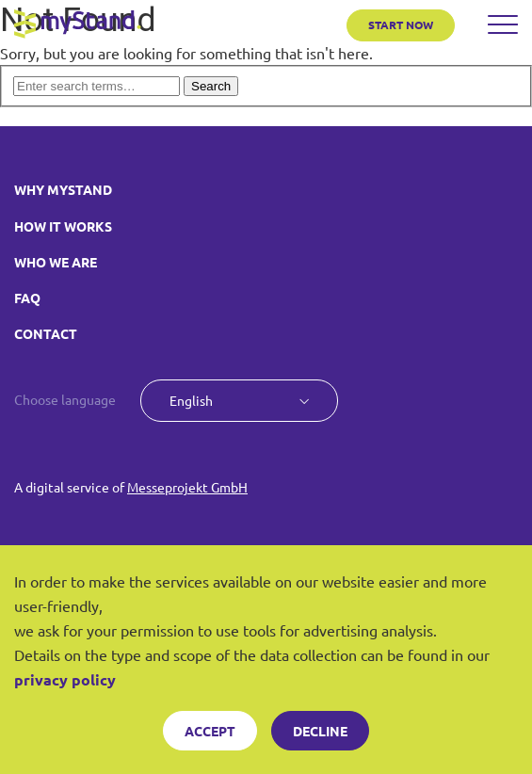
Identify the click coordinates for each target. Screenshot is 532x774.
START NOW (401, 24)
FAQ (27, 298)
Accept (210, 731)
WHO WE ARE (56, 262)
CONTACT (46, 333)
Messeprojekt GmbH (187, 487)
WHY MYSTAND (63, 189)
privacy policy (65, 679)
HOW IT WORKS (63, 226)
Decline (320, 731)
